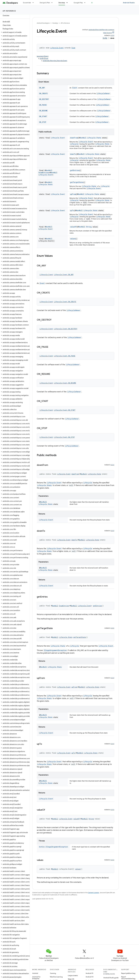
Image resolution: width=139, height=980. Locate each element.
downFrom (74, 138)
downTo (73, 154)
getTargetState (77, 182)
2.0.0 (112, 35)
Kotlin (105, 38)
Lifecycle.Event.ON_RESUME (65, 383)
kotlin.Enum (44, 58)
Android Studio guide (111, 978)
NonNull (83, 138)
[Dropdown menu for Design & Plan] (53, 3)
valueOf (73, 227)
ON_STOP (43, 122)
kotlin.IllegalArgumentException (54, 847)
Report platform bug (128, 973)
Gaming (53, 973)
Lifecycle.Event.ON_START (65, 410)
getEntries (75, 170)
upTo (72, 210)
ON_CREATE (43, 93)
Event (75, 88)
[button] (14, 32)
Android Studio (129, 3)
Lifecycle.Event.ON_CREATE (65, 302)
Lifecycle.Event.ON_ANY (64, 275)
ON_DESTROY (44, 99)
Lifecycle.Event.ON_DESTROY (66, 329)
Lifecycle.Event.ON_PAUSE (65, 356)
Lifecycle (74, 144)
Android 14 (90, 977)
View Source (107, 33)
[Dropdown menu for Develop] (68, 3)
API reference (9, 11)
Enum (73, 48)
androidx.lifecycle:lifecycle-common (101, 30)
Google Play (78, 3)
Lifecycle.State (94, 138)
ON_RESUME (43, 111)
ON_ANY (42, 88)
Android (35, 973)
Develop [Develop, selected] (62, 3)
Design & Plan (45, 3)
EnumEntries (44, 173)
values (73, 239)
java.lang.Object (43, 56)
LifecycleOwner (103, 93)
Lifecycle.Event (57, 48)
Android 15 (89, 973)
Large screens (73, 975)
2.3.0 (113, 628)
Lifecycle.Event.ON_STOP (64, 437)
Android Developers (43, 23)
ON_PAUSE (43, 105)
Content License (93, 893)
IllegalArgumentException (55, 650)
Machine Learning (56, 977)
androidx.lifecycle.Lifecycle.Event (55, 61)
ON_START (43, 116)
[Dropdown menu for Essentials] (34, 3)
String (89, 227)
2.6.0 (112, 465)
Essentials (27, 3)
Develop (55, 23)
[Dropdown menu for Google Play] (86, 3)
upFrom (73, 194)
